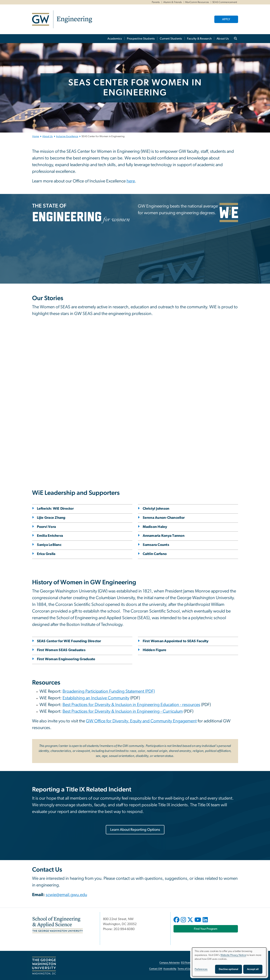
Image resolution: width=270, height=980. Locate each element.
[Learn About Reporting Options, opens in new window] (135, 830)
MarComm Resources (197, 2)
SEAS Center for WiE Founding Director (69, 641)
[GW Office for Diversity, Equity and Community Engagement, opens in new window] (141, 721)
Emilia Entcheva (50, 536)
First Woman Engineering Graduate (66, 659)
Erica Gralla (46, 554)
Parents (156, 2)
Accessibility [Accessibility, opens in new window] (170, 969)
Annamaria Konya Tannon (164, 536)
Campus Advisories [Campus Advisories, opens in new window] (170, 963)
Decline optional (229, 969)
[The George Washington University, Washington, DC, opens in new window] (44, 966)
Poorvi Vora (46, 527)
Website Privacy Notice (233, 955)
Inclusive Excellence (67, 136)
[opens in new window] (177, 922)
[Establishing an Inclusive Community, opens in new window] (96, 698)
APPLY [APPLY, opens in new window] (226, 19)
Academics (115, 39)
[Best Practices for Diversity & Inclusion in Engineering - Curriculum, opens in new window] (123, 712)
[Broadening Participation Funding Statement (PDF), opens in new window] (109, 692)
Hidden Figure (155, 650)
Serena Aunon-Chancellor (164, 518)
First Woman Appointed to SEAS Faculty (176, 641)
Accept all (253, 969)
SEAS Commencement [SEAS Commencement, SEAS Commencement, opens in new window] (225, 2)
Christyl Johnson (156, 509)
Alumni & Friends (173, 2)
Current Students (171, 39)
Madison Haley (155, 527)
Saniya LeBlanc (49, 545)
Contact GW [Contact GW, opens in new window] (156, 969)
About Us (223, 39)
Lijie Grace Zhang (51, 518)
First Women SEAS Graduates (61, 650)
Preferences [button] (201, 969)
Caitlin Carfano (155, 554)
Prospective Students (141, 39)
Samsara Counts (156, 545)
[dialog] (229, 962)
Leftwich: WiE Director (55, 509)
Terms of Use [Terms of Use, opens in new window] (184, 969)
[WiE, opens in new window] (229, 213)
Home (36, 136)
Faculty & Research (199, 39)
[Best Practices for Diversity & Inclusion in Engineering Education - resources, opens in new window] (131, 705)
